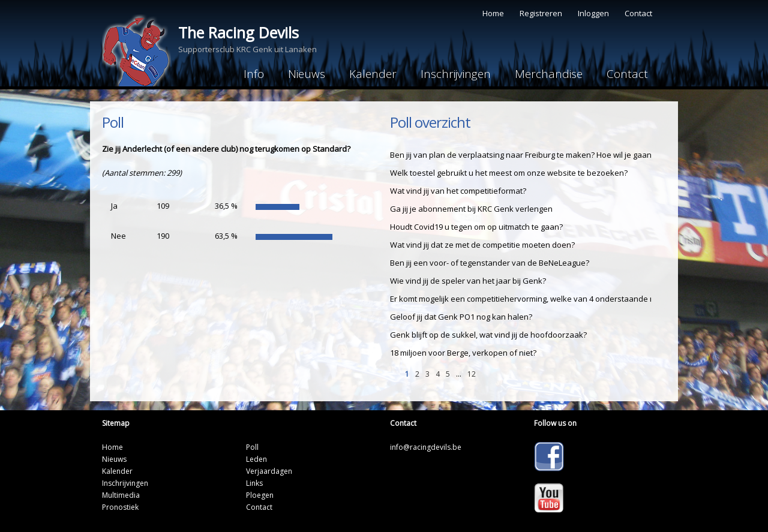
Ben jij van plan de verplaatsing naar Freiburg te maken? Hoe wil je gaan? (523, 155)
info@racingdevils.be (426, 447)
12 (472, 374)
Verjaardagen (269, 471)
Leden (256, 459)
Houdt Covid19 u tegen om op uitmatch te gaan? (476, 227)
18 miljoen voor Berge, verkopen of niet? (463, 353)
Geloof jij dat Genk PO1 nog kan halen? (461, 317)
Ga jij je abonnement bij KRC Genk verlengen (471, 209)
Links (254, 483)
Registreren (541, 13)
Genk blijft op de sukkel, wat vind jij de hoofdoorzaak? (488, 335)
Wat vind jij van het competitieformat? (458, 191)
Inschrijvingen (456, 74)
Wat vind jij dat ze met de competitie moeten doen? (482, 245)
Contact (638, 13)
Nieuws (307, 74)
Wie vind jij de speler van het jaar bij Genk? (468, 281)
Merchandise (549, 74)
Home (493, 13)
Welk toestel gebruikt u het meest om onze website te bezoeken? (509, 173)
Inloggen (593, 13)
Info (254, 74)
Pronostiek (120, 507)
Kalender (373, 74)
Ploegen (260, 495)
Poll (252, 447)
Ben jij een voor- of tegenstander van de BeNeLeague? (490, 263)
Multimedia (121, 495)
